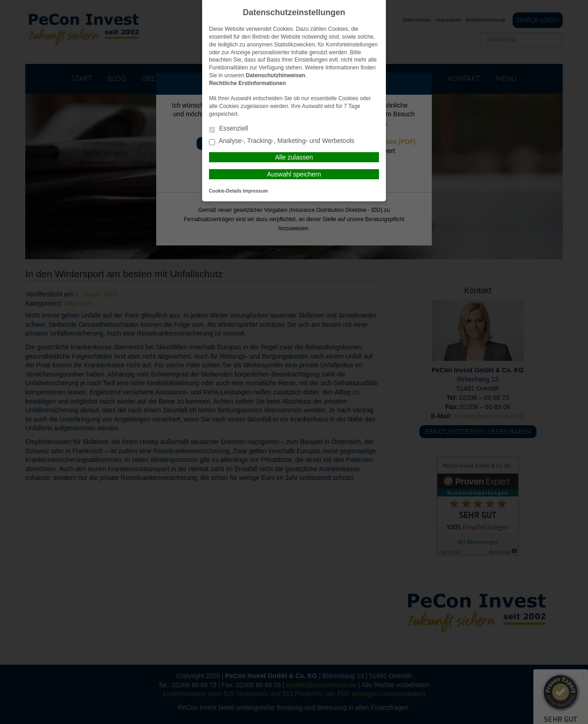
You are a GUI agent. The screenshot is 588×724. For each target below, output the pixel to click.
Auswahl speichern (294, 174)
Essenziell (229, 129)
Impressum (255, 191)
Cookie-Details (225, 191)
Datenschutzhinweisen (275, 75)
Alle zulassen (294, 157)
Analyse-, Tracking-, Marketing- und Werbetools (282, 141)
